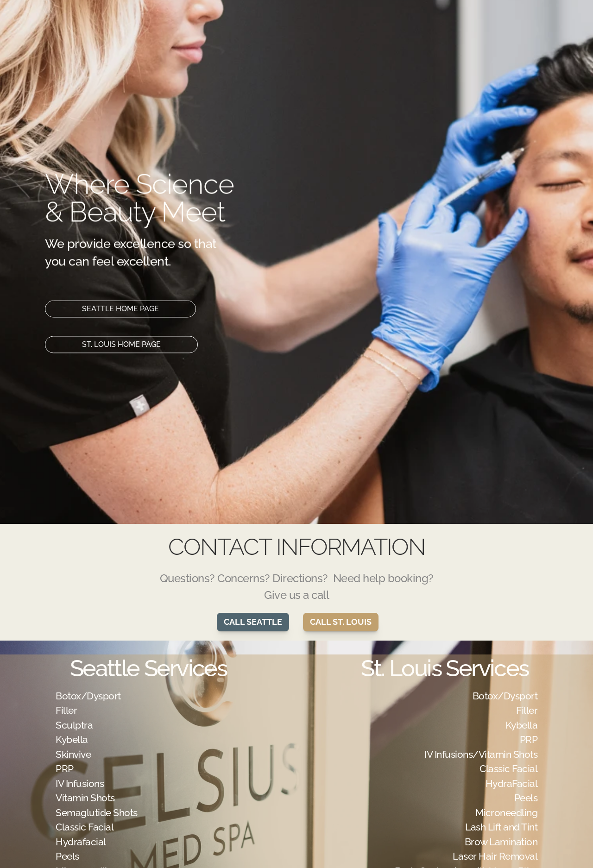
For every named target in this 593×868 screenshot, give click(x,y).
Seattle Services (148, 668)
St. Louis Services (445, 668)
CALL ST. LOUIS (341, 622)
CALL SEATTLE (253, 622)
